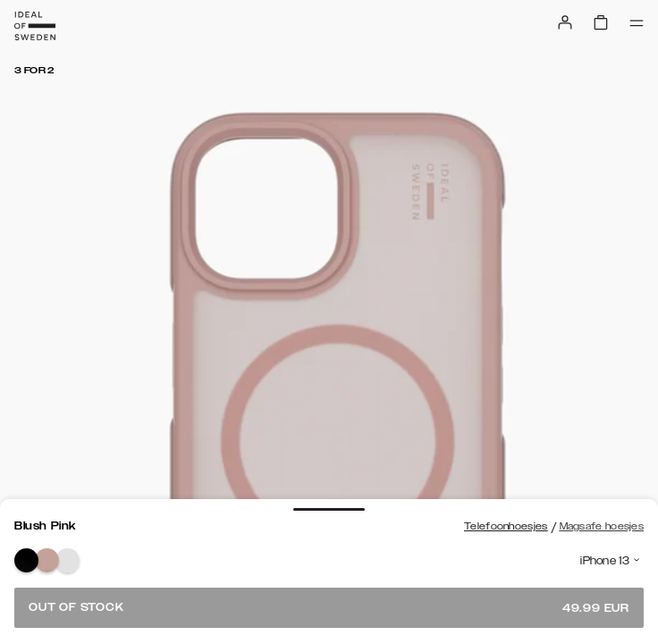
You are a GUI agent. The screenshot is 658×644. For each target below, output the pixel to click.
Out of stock (329, 608)
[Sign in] (565, 22)
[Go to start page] (35, 26)
